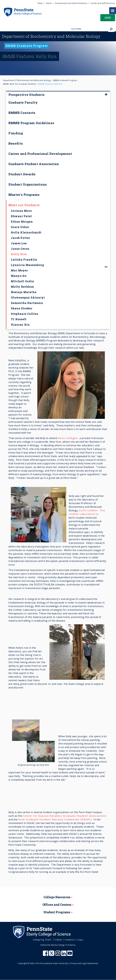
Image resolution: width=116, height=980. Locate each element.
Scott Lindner (88, 510)
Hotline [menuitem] (58, 940)
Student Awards (22, 174)
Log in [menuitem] (80, 940)
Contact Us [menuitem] (70, 940)
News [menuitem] (40, 3)
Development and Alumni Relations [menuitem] (71, 3)
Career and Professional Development (40, 154)
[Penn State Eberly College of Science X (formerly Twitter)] (52, 955)
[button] (108, 19)
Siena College (68, 438)
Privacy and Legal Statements (84, 963)
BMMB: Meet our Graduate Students (20, 84)
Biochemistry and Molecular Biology (51, 36)
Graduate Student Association (34, 164)
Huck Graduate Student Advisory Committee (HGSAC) (55, 819)
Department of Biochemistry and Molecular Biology (27, 80)
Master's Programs (24, 195)
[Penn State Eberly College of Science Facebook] (46, 955)
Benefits (16, 143)
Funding (16, 133)
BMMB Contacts (22, 113)
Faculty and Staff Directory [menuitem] (103, 3)
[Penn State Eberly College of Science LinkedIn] (64, 955)
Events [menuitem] (49, 3)
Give (108, 18)
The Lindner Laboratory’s (87, 512)
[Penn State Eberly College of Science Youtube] (70, 955)
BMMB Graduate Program (65, 80)
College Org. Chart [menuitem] (43, 940)
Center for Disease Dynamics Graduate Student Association (65, 816)
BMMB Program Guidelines (31, 123)
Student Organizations (28, 184)
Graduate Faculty (23, 102)
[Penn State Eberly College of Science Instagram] (58, 955)
